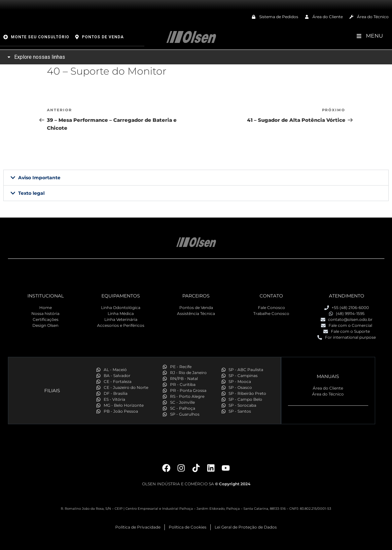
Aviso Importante (39, 178)
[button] (196, 178)
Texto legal (31, 193)
